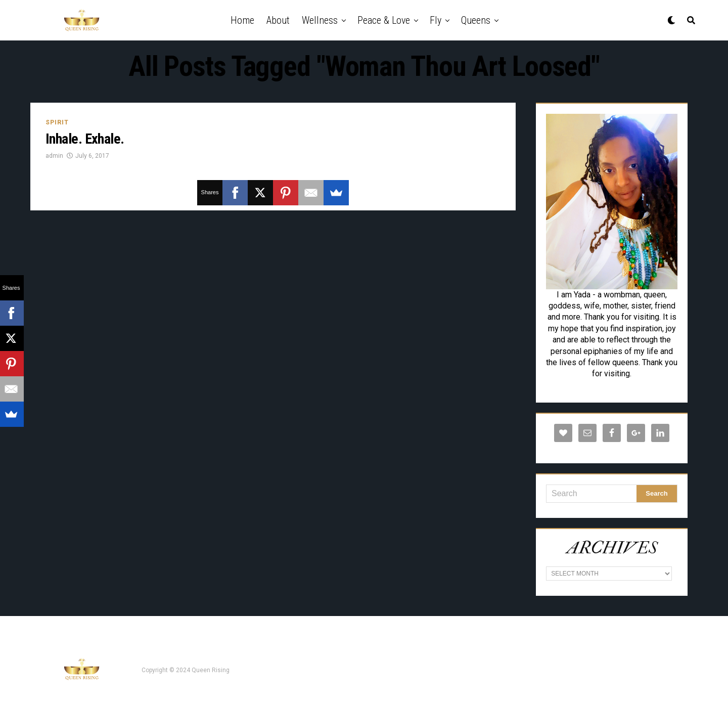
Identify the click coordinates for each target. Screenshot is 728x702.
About (278, 20)
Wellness (320, 20)
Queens (476, 20)
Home (242, 20)
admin (54, 156)
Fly (436, 20)
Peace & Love (384, 20)
